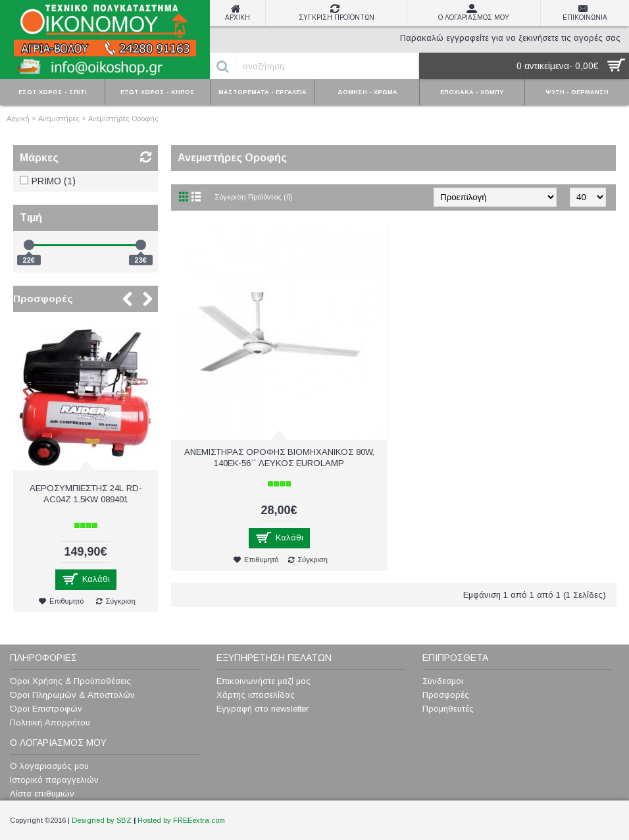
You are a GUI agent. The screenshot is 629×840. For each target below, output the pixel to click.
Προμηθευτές (448, 709)
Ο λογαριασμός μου (49, 766)
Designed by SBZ (102, 820)
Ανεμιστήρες (59, 118)
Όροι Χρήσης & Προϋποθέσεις (70, 681)
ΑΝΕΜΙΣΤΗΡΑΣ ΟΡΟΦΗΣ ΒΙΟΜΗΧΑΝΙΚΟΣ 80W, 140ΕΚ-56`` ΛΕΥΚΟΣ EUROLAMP (279, 458)
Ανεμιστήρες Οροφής (123, 118)
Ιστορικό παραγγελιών (54, 780)
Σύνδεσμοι (443, 681)
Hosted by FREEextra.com (181, 820)
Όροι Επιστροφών (46, 709)
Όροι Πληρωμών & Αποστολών (72, 695)
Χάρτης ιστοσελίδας (256, 695)
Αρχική (18, 118)
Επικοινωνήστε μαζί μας (264, 681)
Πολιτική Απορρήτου (50, 722)
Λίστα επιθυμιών (42, 794)
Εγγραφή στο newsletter (263, 709)
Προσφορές (43, 299)
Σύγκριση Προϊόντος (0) (254, 197)
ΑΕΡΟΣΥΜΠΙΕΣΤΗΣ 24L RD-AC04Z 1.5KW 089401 (86, 494)
